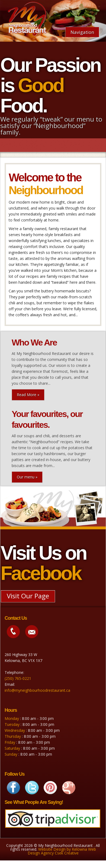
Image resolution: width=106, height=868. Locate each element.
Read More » (28, 395)
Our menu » (27, 477)
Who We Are (34, 342)
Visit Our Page (28, 596)
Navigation (82, 32)
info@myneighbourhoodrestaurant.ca (37, 690)
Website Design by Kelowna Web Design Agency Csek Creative (62, 851)
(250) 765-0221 (18, 678)
